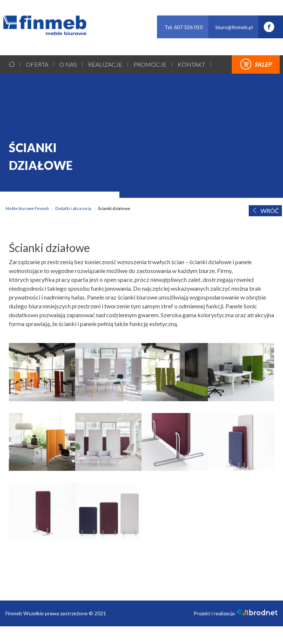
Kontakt (191, 64)
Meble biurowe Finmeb (27, 208)
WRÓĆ (265, 211)
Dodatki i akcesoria (73, 208)
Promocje (150, 64)
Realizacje (105, 64)
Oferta (37, 64)
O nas (68, 64)
